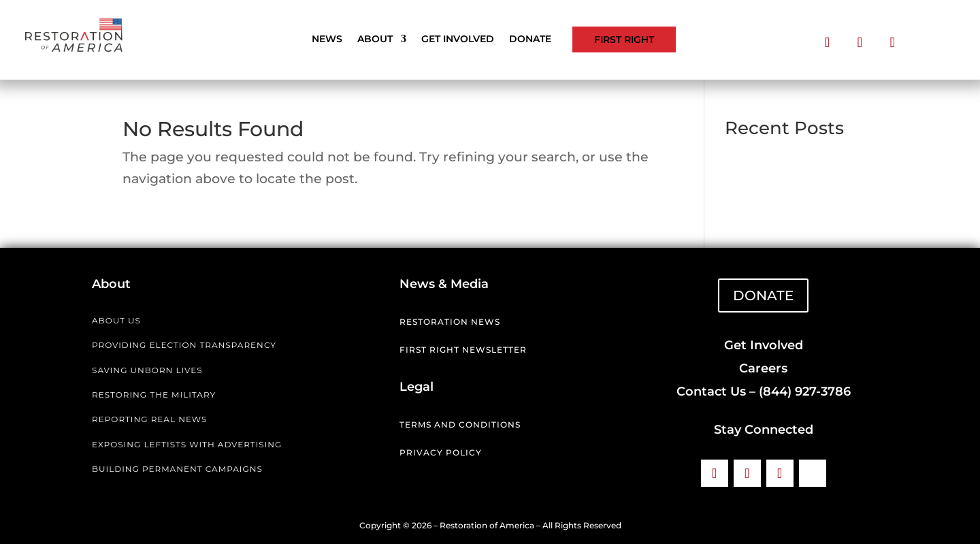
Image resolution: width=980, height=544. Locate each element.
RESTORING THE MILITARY (154, 395)
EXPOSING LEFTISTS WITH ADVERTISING (187, 444)
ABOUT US (116, 320)
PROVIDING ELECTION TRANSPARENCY (184, 345)
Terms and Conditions (460, 425)
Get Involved (458, 39)
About (375, 39)
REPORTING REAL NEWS (149, 419)
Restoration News (450, 322)
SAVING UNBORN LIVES (147, 370)
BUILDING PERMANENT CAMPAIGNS (177, 469)
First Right (624, 39)
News (327, 39)
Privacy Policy (441, 452)
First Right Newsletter (463, 350)
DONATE (763, 295)
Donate (530, 39)
